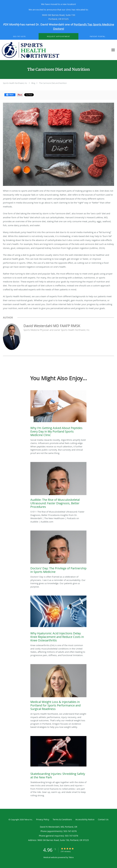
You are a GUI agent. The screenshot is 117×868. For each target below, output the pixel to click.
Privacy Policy (43, 819)
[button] (58, 36)
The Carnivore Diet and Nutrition (53, 83)
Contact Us (103, 819)
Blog (33, 83)
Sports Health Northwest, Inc (15, 83)
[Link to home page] (55, 50)
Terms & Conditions (62, 819)
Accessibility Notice (85, 819)
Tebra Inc (28, 820)
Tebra (71, 857)
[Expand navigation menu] (113, 50)
